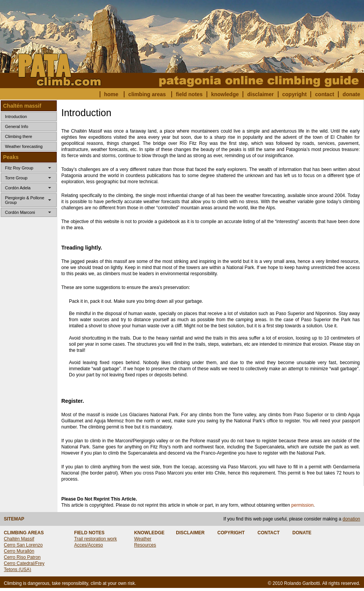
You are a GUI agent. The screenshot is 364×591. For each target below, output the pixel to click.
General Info (17, 126)
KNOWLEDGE (149, 533)
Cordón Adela (18, 188)
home (111, 94)
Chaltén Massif (19, 539)
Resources (145, 545)
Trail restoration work (95, 539)
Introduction (16, 117)
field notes (189, 94)
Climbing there (19, 136)
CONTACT (269, 533)
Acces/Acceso (88, 545)
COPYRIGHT (231, 533)
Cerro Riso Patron (22, 557)
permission (302, 505)
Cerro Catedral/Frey (24, 563)
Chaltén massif (22, 106)
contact (325, 94)
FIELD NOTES (89, 533)
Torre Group (16, 178)
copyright (295, 94)
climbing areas (147, 94)
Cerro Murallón (19, 551)
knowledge (225, 94)
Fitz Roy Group (19, 168)
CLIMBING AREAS (24, 533)
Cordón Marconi (20, 212)
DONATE (302, 533)
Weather (143, 539)
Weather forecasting (24, 146)
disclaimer (260, 94)
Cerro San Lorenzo (23, 545)
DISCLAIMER (190, 533)
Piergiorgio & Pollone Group (25, 200)
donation (351, 519)
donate (351, 94)
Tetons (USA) (17, 570)
